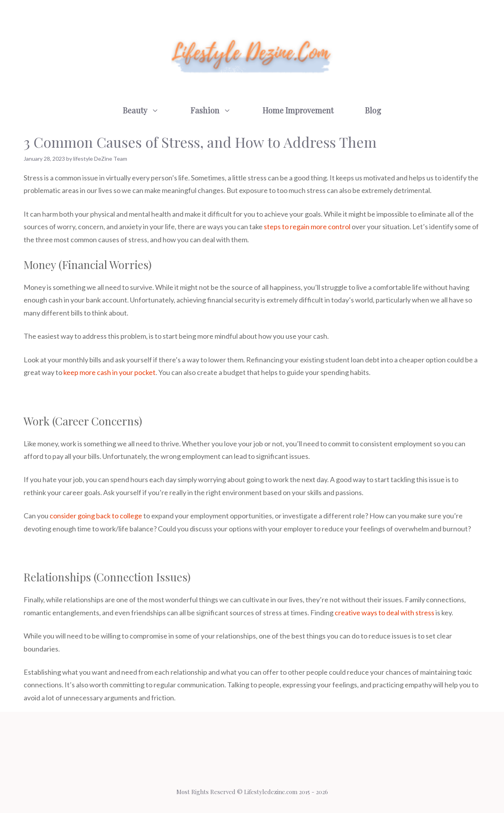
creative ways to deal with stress (384, 613)
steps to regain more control (307, 226)
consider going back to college (96, 516)
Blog (373, 110)
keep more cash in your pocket (109, 372)
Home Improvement (298, 110)
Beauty (149, 110)
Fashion (219, 110)
